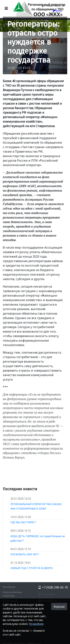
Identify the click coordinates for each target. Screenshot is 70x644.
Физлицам (9, 587)
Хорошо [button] (59, 607)
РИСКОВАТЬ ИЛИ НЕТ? (25, 554)
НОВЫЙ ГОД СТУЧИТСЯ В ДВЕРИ (31, 568)
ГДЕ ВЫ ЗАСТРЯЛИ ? (23, 522)
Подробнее (36, 624)
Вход (57, 11)
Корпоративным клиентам (12, 594)
